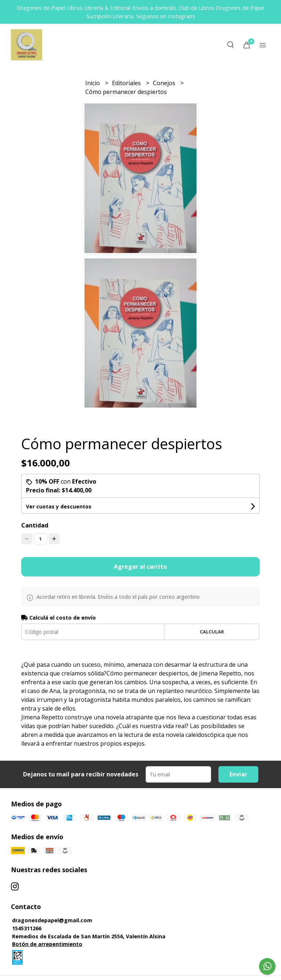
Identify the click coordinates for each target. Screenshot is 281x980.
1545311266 (27, 928)
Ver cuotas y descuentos (59, 506)
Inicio (93, 83)
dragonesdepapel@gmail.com (52, 920)
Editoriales (127, 83)
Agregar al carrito (140, 567)
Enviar (238, 774)
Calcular (212, 632)
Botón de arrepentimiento (47, 944)
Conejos (165, 83)
